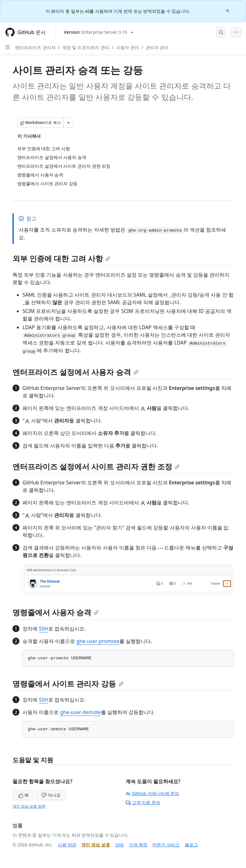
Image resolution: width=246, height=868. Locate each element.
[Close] (228, 10)
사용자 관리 (128, 47)
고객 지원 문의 (143, 802)
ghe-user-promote (98, 641)
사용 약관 (67, 845)
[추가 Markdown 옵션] (68, 123)
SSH (43, 629)
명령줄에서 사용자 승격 (56, 612)
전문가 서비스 (166, 845)
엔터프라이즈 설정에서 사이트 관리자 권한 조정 (96, 466)
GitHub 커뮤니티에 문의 (153, 793)
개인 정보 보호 (95, 845)
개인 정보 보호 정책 (29, 806)
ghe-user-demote (80, 712)
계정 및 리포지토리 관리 (86, 47)
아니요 (51, 795)
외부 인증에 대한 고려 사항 (61, 258)
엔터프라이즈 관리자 (35, 47)
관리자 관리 (157, 47)
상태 (119, 845)
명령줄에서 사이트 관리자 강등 (68, 684)
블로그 (191, 845)
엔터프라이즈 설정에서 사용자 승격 (75, 372)
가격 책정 (138, 845)
